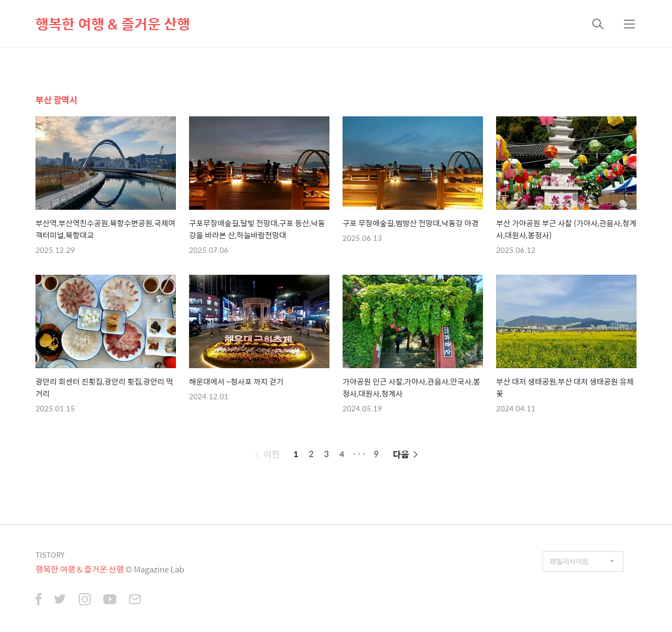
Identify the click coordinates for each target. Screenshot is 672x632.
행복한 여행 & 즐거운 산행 (113, 23)
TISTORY (50, 555)
